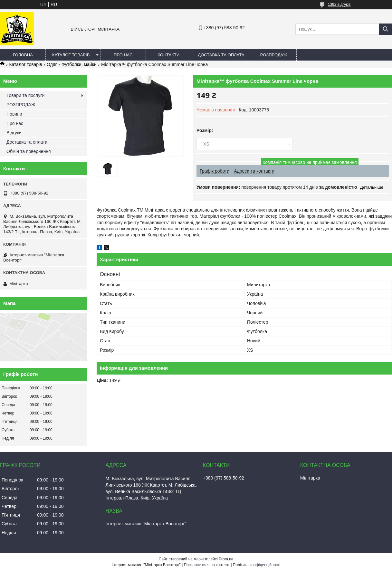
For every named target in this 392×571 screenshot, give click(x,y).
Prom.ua (226, 559)
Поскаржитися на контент (207, 565)
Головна (23, 55)
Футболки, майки (79, 64)
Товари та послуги (25, 95)
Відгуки (14, 133)
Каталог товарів (71, 55)
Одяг (52, 64)
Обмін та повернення (29, 151)
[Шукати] (386, 29)
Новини (14, 114)
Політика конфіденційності (257, 565)
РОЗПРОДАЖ (274, 55)
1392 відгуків (339, 5)
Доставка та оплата (221, 55)
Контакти (168, 55)
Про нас (123, 55)
